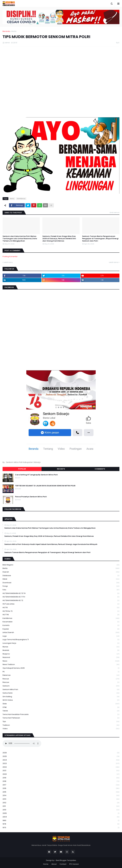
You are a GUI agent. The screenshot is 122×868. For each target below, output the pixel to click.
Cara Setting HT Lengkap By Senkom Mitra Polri (36, 475)
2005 (61, 813)
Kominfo (61, 625)
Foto (61, 590)
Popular (22, 469)
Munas (61, 647)
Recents (61, 469)
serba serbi (61, 693)
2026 (61, 753)
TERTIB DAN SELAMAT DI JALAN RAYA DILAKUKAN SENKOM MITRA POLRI (45, 486)
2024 (61, 760)
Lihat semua (115, 212)
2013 (61, 799)
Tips (61, 722)
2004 (61, 817)
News (61, 661)
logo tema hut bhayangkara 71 (61, 640)
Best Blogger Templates (66, 860)
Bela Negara (61, 565)
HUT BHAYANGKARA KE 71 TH (61, 597)
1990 (61, 821)
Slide (61, 704)
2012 (61, 803)
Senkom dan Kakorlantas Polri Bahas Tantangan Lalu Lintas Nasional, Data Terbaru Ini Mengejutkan (20, 239)
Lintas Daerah (61, 633)
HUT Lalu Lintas (61, 604)
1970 (61, 828)
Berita (14, 31)
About (54, 864)
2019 (61, 778)
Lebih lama (114, 262)
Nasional (61, 657)
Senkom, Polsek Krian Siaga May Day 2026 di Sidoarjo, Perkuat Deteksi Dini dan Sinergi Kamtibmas (59, 239)
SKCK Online (61, 700)
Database (61, 576)
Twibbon (61, 725)
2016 (61, 788)
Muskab (61, 650)
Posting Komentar (10, 256)
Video (61, 729)
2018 (61, 781)
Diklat (61, 579)
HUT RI (61, 608)
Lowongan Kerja (61, 643)
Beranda (6, 31)
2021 (61, 771)
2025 (61, 756)
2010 (61, 810)
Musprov (61, 654)
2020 (61, 774)
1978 (61, 824)
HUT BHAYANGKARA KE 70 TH (61, 593)
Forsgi (61, 586)
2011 (61, 806)
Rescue (61, 679)
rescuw (61, 682)
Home (46, 864)
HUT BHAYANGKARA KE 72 (61, 601)
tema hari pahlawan (61, 718)
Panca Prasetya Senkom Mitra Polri (31, 497)
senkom (61, 686)
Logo (61, 636)
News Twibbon (61, 665)
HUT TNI (61, 615)
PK (61, 672)
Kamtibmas (21, 199)
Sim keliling (61, 697)
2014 (61, 796)
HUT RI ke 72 (61, 611)
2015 (61, 792)
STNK (61, 707)
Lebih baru (8, 262)
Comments (100, 469)
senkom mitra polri (61, 690)
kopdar (61, 629)
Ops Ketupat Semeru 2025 (61, 668)
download (61, 583)
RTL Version (74, 864)
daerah (61, 572)
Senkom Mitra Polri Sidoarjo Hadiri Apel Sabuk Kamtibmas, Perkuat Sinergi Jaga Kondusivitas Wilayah (51, 544)
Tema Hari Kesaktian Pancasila (61, 714)
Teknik (61, 711)
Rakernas (61, 675)
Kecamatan (61, 622)
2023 (61, 764)
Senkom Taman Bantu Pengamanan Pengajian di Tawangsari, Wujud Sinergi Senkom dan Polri (100, 239)
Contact (63, 864)
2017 (61, 785)
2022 (61, 767)
